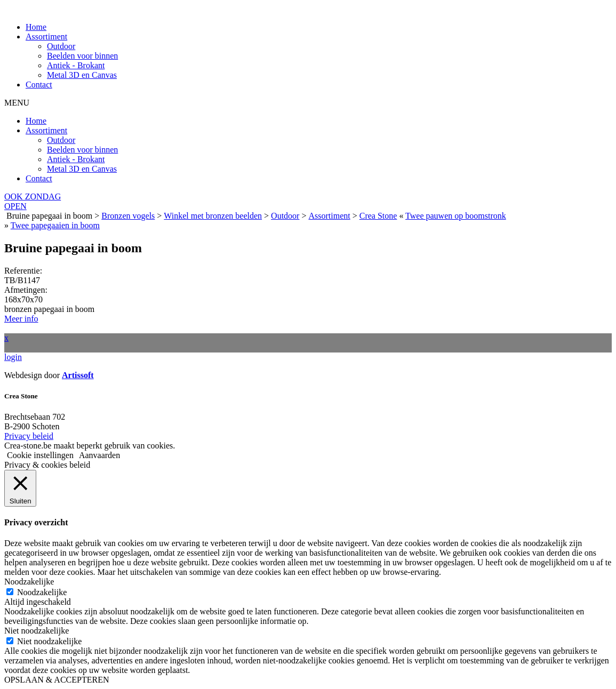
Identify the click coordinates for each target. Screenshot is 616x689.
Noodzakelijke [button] (29, 582)
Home (36, 27)
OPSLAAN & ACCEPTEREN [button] (57, 680)
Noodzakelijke (42, 592)
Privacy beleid (29, 436)
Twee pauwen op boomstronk (456, 216)
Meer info (21, 319)
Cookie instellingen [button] (40, 455)
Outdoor (61, 46)
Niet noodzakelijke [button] (37, 631)
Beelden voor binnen (82, 56)
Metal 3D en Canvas (82, 75)
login (13, 357)
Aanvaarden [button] (99, 455)
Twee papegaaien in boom (55, 225)
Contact (39, 85)
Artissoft (78, 375)
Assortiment (46, 37)
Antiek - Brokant (76, 65)
